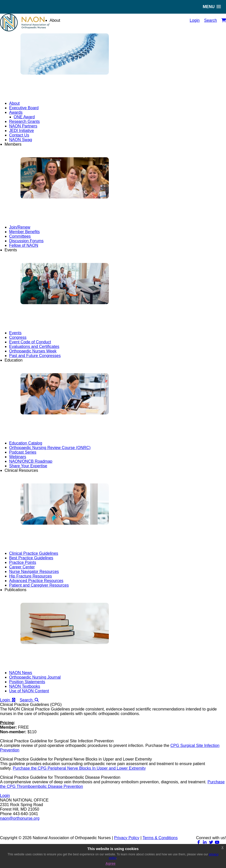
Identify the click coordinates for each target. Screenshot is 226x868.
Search (211, 20)
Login (195, 20)
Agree (111, 863)
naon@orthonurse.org (20, 818)
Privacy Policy (127, 838)
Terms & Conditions (160, 838)
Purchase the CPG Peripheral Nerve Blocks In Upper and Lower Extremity (79, 768)
